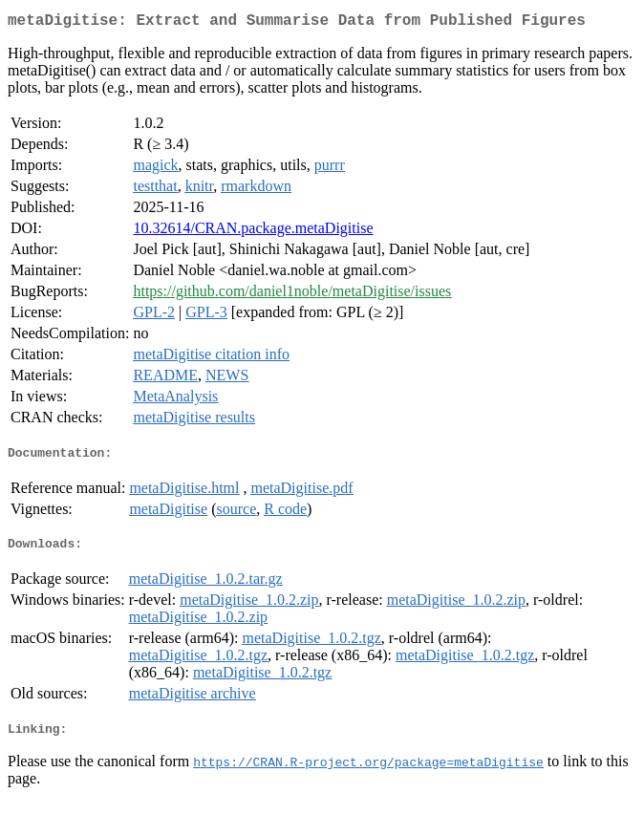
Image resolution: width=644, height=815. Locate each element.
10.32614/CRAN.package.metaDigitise (253, 232)
